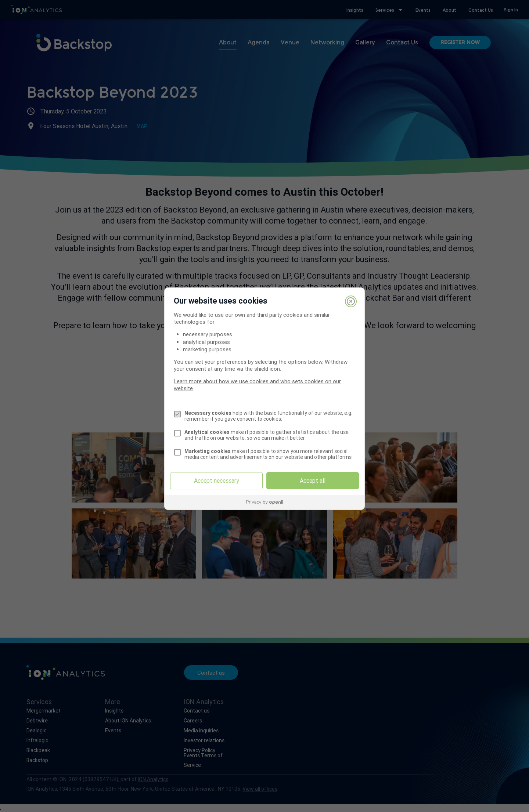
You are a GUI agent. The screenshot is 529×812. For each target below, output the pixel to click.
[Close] (351, 301)
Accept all (313, 481)
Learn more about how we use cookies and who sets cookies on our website (257, 385)
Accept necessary (217, 481)
